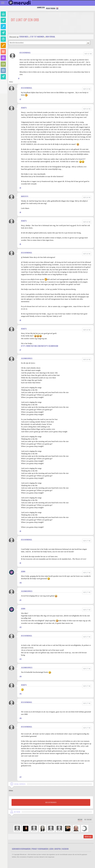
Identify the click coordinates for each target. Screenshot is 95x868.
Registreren (51, 8)
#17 (21, 777)
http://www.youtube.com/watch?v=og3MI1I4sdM (40, 346)
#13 (21, 659)
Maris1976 (25, 196)
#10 (21, 583)
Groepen (57, 849)
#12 (21, 627)
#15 (21, 694)
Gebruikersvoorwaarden (21, 849)
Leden (51, 849)
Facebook (65, 849)
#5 (20, 244)
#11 (21, 600)
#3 (20, 188)
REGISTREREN (51, 802)
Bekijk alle (88, 837)
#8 (20, 531)
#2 (20, 99)
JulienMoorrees (27, 358)
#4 (20, 212)
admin (23, 571)
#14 (21, 677)
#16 (21, 718)
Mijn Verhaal (50, 37)
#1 (19, 79)
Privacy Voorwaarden (40, 849)
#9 (20, 563)
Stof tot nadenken (37, 37)
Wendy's (24, 108)
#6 (20, 320)
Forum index (24, 37)
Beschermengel (25, 53)
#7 (20, 350)
